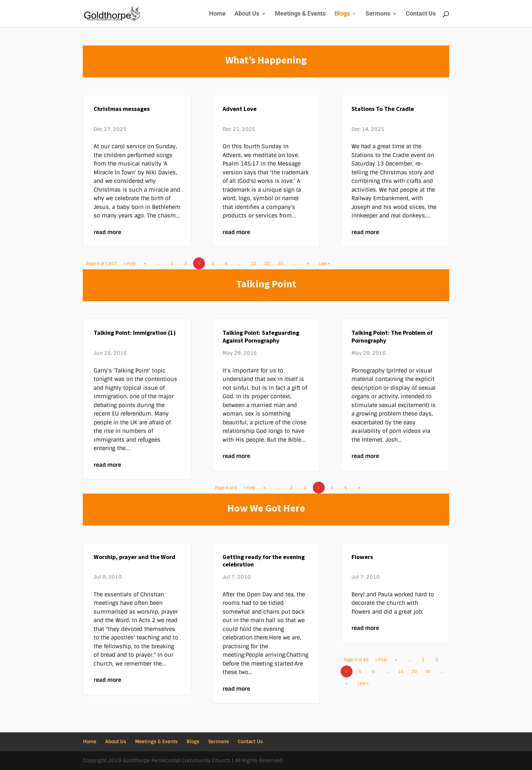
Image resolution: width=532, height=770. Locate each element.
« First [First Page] (130, 264)
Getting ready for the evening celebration (264, 561)
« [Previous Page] (145, 264)
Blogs (342, 14)
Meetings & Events (300, 14)
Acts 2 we (151, 620)
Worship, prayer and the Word (135, 557)
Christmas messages (122, 109)
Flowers (362, 557)
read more (107, 232)
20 (267, 264)
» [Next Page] (308, 264)
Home (217, 14)
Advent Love (240, 109)
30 (281, 264)
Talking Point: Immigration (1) (135, 333)
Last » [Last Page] (324, 264)
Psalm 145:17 (241, 164)
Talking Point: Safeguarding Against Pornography (261, 336)
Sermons (378, 14)
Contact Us (421, 14)
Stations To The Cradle (383, 109)
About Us (247, 14)
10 (253, 264)
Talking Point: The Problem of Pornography (392, 336)
